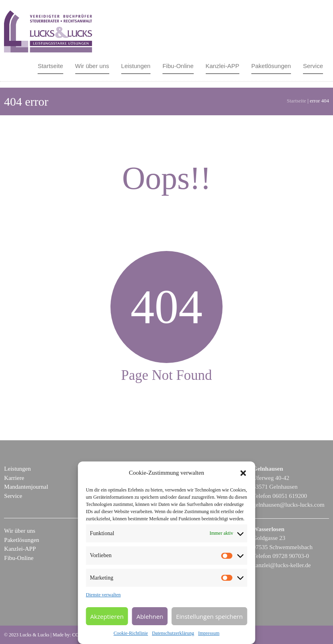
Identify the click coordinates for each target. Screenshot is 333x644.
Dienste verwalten (103, 595)
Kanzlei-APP (223, 66)
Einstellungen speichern (210, 616)
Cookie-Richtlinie (131, 633)
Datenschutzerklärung (173, 633)
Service (313, 66)
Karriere (14, 478)
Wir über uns (92, 66)
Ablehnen (150, 616)
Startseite (50, 66)
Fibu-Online (178, 66)
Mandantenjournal (26, 487)
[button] (243, 473)
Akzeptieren (107, 616)
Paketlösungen (271, 66)
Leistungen (136, 66)
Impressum (209, 633)
